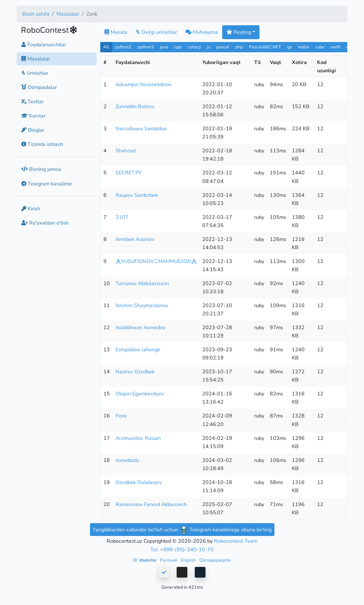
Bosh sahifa (36, 14)
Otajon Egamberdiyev (140, 394)
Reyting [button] (239, 32)
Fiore (121, 416)
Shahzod (125, 151)
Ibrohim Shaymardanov (142, 305)
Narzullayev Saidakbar (141, 128)
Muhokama (202, 32)
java (164, 47)
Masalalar (68, 14)
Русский (169, 560)
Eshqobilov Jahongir (138, 349)
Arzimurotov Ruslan (138, 438)
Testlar (33, 101)
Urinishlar (35, 73)
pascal (223, 47)
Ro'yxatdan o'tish (45, 223)
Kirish (31, 209)
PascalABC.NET (265, 47)
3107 (122, 217)
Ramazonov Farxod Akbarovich (151, 504)
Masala (116, 32)
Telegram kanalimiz (47, 184)
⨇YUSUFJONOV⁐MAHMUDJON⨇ (156, 261)
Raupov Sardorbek (137, 195)
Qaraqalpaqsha (215, 560)
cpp (178, 47)
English (189, 560)
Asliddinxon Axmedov (140, 327)
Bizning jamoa (41, 169)
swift (335, 47)
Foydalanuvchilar (44, 44)
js (209, 47)
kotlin (304, 47)
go (290, 47)
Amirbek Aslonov (135, 239)
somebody (127, 460)
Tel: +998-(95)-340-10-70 (182, 549)
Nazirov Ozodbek (135, 372)
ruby (320, 47)
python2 (123, 47)
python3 (146, 47)
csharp (194, 47)
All (106, 47)
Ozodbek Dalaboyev (139, 482)
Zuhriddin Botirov (135, 106)
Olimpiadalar (39, 87)
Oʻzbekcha (145, 560)
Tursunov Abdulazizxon (142, 283)
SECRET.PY (129, 173)
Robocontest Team (236, 541)
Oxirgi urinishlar (156, 32)
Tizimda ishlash (42, 144)
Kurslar (33, 116)
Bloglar (33, 130)
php (239, 47)
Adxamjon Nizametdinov (143, 84)
